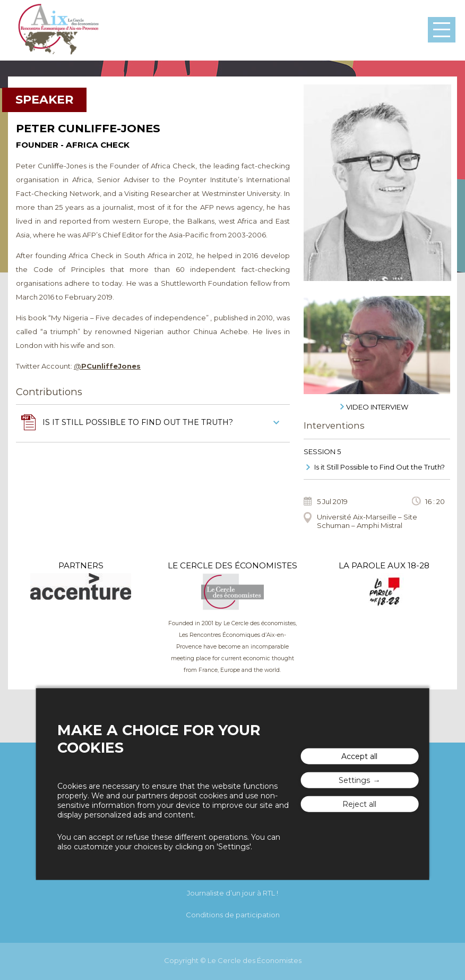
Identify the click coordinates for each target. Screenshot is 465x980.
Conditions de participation (233, 915)
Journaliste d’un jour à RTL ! (232, 893)
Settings (354, 780)
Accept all (359, 756)
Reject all (359, 804)
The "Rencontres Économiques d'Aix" (58, 30)
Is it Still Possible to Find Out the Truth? (380, 467)
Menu (442, 30)
